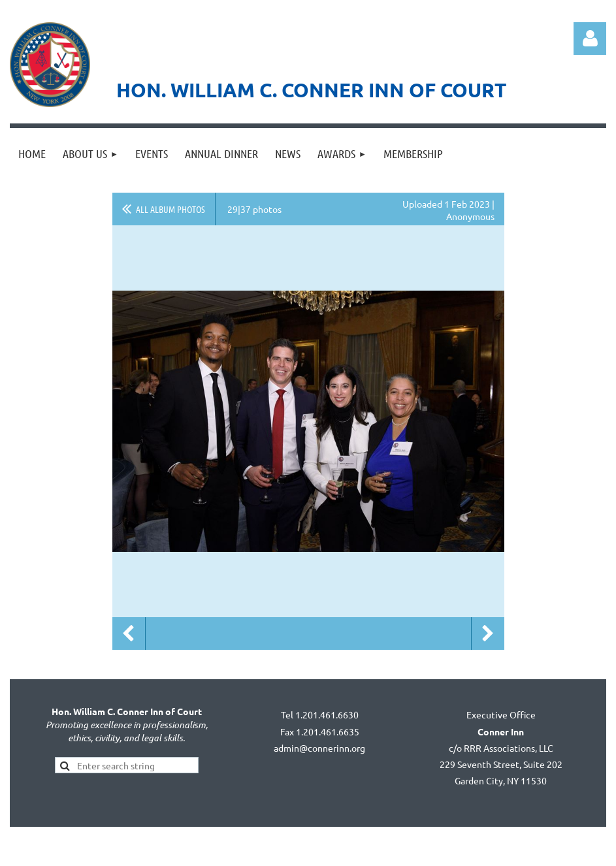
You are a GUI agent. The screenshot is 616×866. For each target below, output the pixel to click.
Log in (590, 39)
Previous (129, 633)
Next (488, 633)
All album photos (170, 209)
